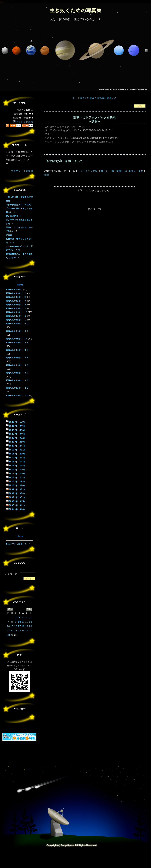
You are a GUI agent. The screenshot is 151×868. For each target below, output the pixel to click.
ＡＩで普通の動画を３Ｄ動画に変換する (95, 98)
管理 (46, 175)
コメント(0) (107, 171)
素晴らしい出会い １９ (130, 171)
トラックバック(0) (88, 171)
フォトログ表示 (23, 122)
